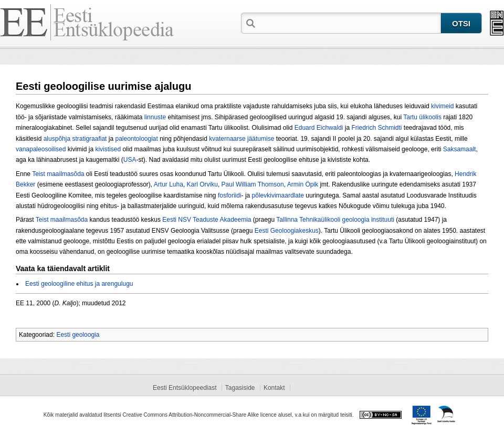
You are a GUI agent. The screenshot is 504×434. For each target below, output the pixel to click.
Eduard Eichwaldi (319, 128)
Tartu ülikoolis (422, 117)
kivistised (108, 149)
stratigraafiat (89, 139)
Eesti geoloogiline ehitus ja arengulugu (79, 284)
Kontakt (274, 388)
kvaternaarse (227, 139)
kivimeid (442, 106)
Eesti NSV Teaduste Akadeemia (207, 220)
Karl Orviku (202, 184)
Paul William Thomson (253, 184)
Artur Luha (169, 184)
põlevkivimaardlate (278, 195)
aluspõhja (57, 139)
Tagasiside (240, 388)
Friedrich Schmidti (376, 128)
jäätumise (261, 139)
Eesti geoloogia (78, 335)
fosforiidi (230, 195)
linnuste (155, 117)
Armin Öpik (303, 184)
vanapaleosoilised (41, 149)
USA (130, 160)
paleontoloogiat (136, 139)
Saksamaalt (460, 149)
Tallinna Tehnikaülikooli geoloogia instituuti (335, 220)
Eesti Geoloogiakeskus (287, 231)
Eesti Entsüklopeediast (185, 388)
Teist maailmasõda (58, 174)
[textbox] (349, 23)
